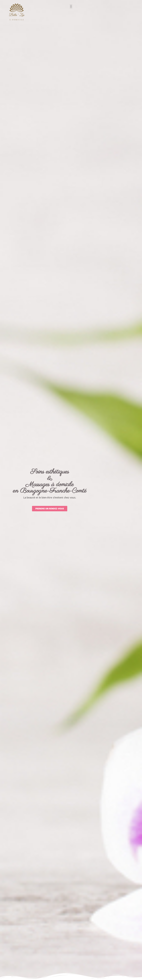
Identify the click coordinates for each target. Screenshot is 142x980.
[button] (71, 6)
